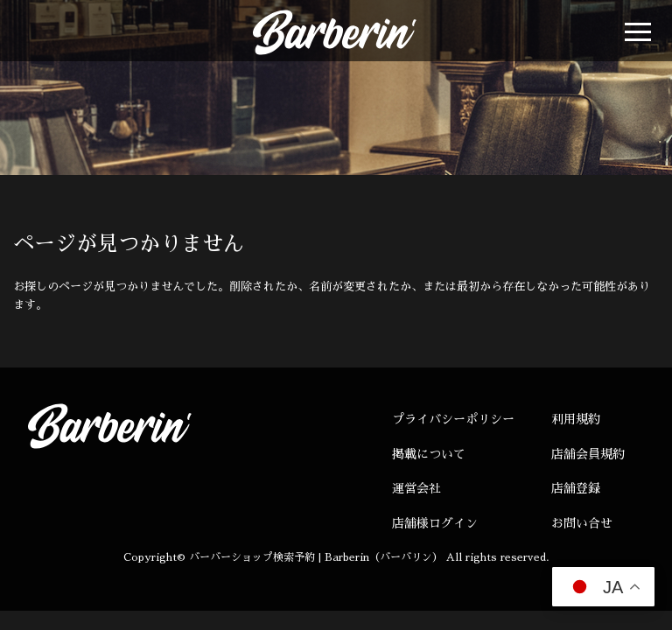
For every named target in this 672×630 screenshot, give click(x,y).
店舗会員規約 (588, 454)
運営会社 (416, 488)
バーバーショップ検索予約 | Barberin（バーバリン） (316, 557)
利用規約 (576, 419)
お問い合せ (582, 523)
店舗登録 (576, 488)
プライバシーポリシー (453, 419)
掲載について (429, 454)
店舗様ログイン (435, 523)
